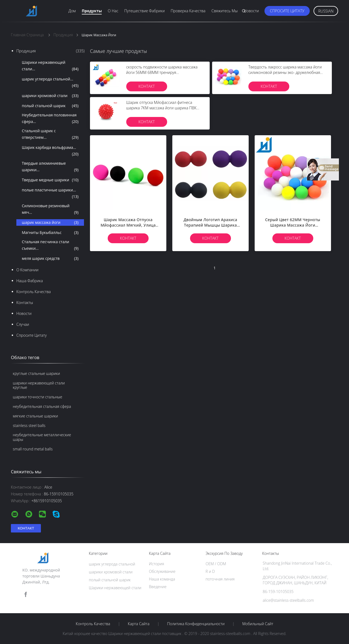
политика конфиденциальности (196, 624)
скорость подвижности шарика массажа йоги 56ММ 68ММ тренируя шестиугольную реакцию (162, 72)
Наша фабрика (30, 281)
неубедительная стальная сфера (42, 406)
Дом (72, 11)
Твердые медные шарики (50, 180)
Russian (326, 11)
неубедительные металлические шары (42, 437)
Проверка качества (188, 11)
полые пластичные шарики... (50, 194)
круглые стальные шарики (36, 373)
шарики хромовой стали (50, 96)
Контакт (147, 86)
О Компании (27, 270)
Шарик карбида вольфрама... (50, 151)
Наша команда (162, 579)
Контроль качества (34, 292)
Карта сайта (139, 624)
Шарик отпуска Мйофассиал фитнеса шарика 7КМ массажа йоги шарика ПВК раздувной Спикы (161, 108)
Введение (158, 587)
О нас (113, 11)
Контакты (25, 303)
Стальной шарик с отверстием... (50, 134)
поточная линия (220, 579)
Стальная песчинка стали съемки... (50, 245)
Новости (251, 11)
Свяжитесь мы (224, 11)
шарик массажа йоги (50, 222)
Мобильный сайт (258, 624)
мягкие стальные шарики (35, 416)
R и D (210, 571)
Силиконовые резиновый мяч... (50, 209)
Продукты (92, 11)
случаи (23, 324)
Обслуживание (162, 571)
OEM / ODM (216, 564)
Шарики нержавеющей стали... (50, 66)
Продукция (50, 51)
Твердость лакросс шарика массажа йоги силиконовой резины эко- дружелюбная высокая (285, 72)
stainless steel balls (29, 425)
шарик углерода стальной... (50, 83)
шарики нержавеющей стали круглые (39, 385)
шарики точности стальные (37, 397)
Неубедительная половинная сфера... (50, 119)
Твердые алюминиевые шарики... (50, 167)
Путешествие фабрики (145, 11)
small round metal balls (33, 449)
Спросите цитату (287, 11)
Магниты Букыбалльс (50, 233)
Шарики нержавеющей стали (115, 588)
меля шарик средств (50, 258)
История (156, 564)
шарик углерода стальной (112, 564)
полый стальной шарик (50, 106)
